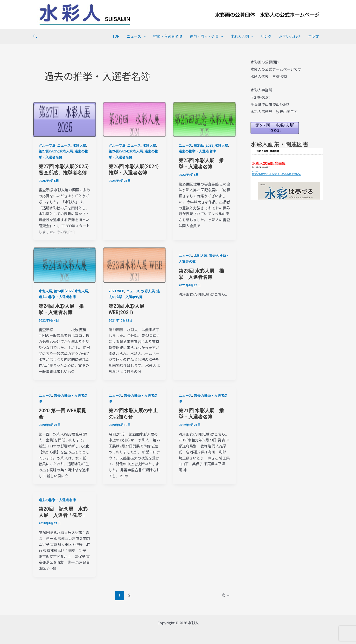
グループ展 (47, 145)
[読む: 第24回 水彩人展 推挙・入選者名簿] (65, 265)
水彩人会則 (243, 36)
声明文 (314, 36)
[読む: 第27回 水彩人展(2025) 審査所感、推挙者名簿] (65, 119)
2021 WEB (116, 291)
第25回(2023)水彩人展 (211, 145)
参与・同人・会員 (207, 36)
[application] (145, 36)
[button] (35, 37)
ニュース (138, 36)
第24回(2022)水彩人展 (71, 291)
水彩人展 (79, 145)
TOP (117, 36)
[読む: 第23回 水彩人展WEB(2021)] (134, 265)
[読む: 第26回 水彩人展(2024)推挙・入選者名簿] (134, 119)
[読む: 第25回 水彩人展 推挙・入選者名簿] (204, 119)
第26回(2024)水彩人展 (126, 151)
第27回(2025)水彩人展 (56, 151)
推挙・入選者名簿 (169, 36)
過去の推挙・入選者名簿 (197, 151)
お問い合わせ (290, 36)
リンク (267, 36)
